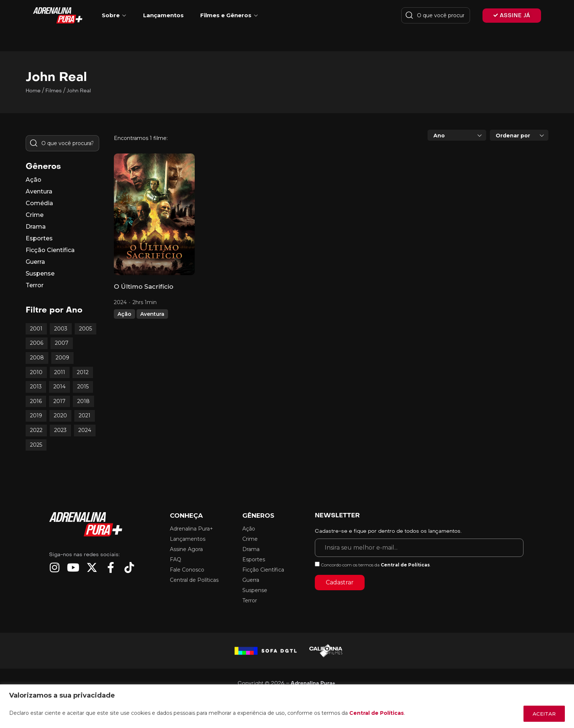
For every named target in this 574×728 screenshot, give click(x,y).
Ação (124, 314)
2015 (83, 387)
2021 (85, 415)
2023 (60, 430)
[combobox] (457, 135)
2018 (83, 401)
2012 (83, 372)
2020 (60, 415)
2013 (36, 387)
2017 (59, 401)
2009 (62, 358)
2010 (36, 372)
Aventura (152, 314)
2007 (62, 343)
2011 (60, 372)
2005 (85, 329)
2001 (36, 329)
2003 (61, 329)
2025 (36, 445)
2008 (37, 358)
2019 (36, 415)
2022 (36, 430)
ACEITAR (542, 714)
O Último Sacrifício (143, 287)
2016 (36, 401)
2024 (85, 430)
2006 (37, 343)
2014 (59, 387)
